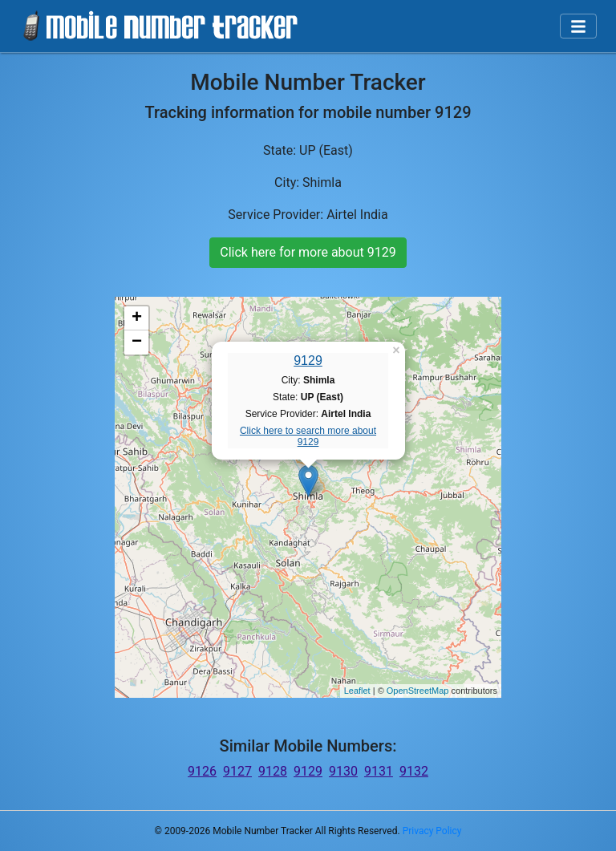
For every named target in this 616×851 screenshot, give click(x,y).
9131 (379, 771)
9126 (202, 771)
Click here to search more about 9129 (308, 436)
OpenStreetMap (418, 691)
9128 (273, 771)
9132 (414, 771)
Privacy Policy (432, 831)
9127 (237, 771)
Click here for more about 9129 (308, 252)
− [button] (137, 342)
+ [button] (137, 318)
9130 (343, 771)
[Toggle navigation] (578, 26)
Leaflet (357, 691)
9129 (308, 361)
